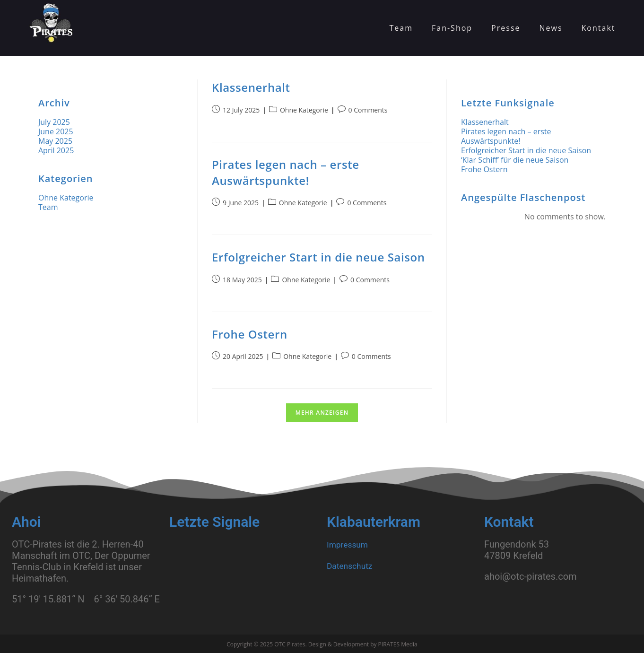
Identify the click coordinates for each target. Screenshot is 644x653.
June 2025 (56, 131)
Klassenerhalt (251, 87)
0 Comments (368, 110)
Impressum (351, 544)
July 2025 (54, 122)
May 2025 (55, 141)
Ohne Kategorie (304, 110)
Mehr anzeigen (322, 413)
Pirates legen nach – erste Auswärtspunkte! (286, 172)
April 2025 (56, 150)
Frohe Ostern (250, 334)
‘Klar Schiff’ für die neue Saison (515, 160)
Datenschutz (353, 565)
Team (48, 207)
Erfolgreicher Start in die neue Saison (318, 257)
